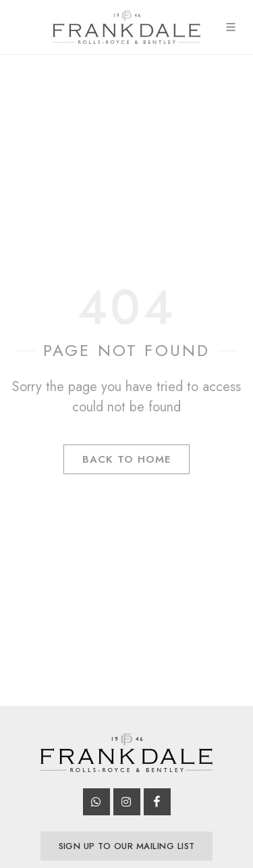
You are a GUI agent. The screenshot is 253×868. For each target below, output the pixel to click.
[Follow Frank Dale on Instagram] (127, 802)
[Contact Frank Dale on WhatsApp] (96, 802)
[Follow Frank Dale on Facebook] (157, 802)
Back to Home (126, 459)
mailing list (127, 846)
